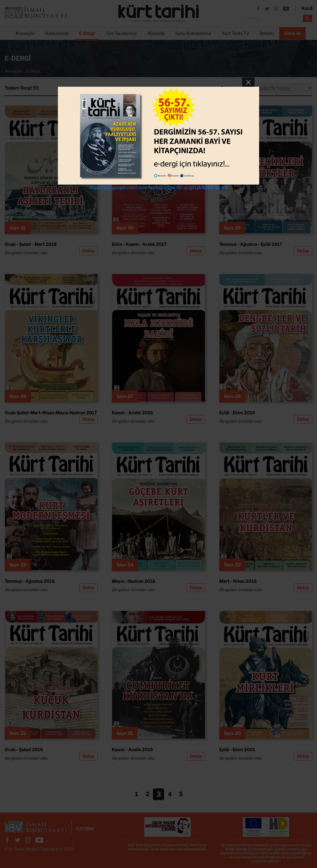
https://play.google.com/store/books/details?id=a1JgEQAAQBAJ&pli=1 (159, 188)
